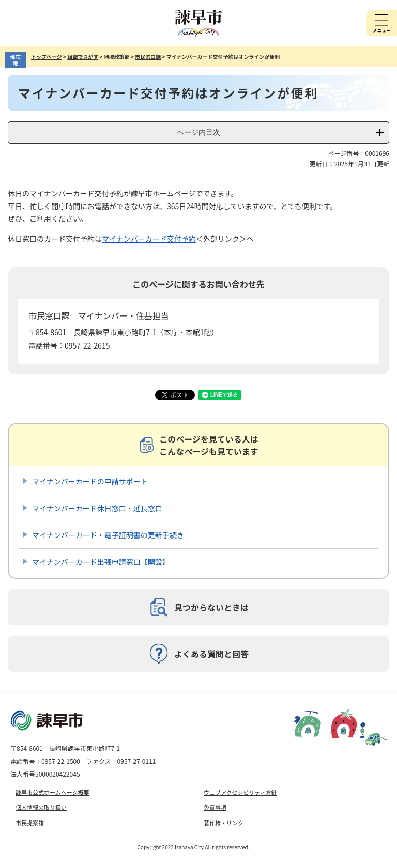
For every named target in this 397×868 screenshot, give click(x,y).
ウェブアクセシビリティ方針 (240, 792)
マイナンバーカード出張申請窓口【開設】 (101, 562)
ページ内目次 (198, 132)
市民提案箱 (30, 823)
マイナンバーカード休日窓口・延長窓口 (97, 508)
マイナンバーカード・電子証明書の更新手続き (108, 535)
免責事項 (215, 807)
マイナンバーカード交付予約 (149, 239)
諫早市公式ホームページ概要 (52, 792)
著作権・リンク (224, 823)
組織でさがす (83, 57)
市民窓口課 (148, 57)
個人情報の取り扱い (41, 807)
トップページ (47, 57)
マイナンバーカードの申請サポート (90, 481)
